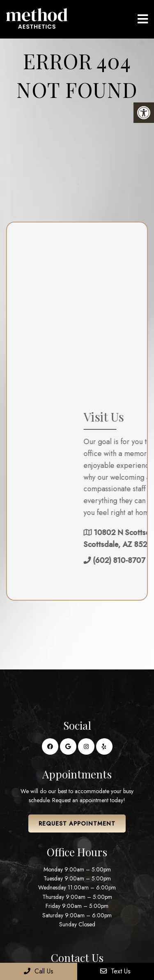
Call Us (39, 971)
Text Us (115, 971)
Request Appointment (77, 823)
